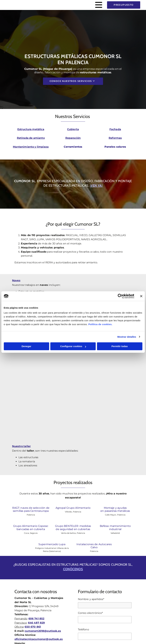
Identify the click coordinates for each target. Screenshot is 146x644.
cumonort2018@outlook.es (43, 512)
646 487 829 (36, 503)
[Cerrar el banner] (141, 296)
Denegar (26, 346)
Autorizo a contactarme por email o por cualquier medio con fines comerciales (99, 558)
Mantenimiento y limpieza (31, 147)
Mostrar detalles (127, 337)
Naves (16, 280)
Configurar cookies (73, 346)
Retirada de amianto (31, 138)
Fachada (115, 129)
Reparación (73, 138)
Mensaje (83, 527)
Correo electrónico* (90, 494)
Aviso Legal (49, 607)
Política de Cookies (93, 607)
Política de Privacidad (69, 607)
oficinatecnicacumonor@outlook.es (39, 520)
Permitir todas (120, 346)
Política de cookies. (100, 324)
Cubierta (73, 129)
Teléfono (83, 510)
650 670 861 (33, 507)
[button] (73, 5)
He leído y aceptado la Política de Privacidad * (104, 551)
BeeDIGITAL (127, 626)
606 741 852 (36, 499)
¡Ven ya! (96, 186)
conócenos (73, 450)
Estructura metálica (31, 129)
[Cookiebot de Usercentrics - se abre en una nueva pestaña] (120, 296)
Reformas (115, 138)
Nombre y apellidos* (91, 480)
